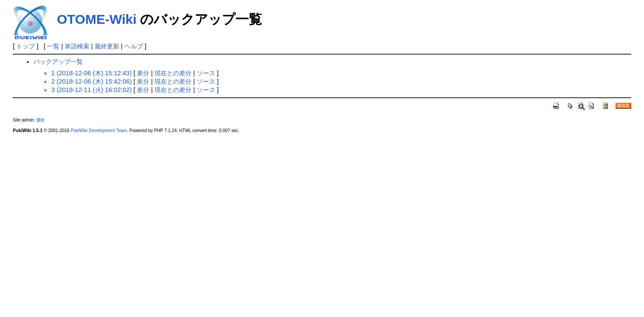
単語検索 (77, 46)
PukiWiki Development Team (99, 131)
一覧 (53, 46)
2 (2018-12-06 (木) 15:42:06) (91, 81)
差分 (143, 73)
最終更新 (107, 46)
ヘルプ (134, 46)
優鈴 (40, 120)
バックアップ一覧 (58, 62)
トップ (26, 46)
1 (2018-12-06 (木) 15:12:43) (91, 73)
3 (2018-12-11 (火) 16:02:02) (91, 90)
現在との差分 (173, 73)
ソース (206, 73)
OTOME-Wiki (97, 19)
